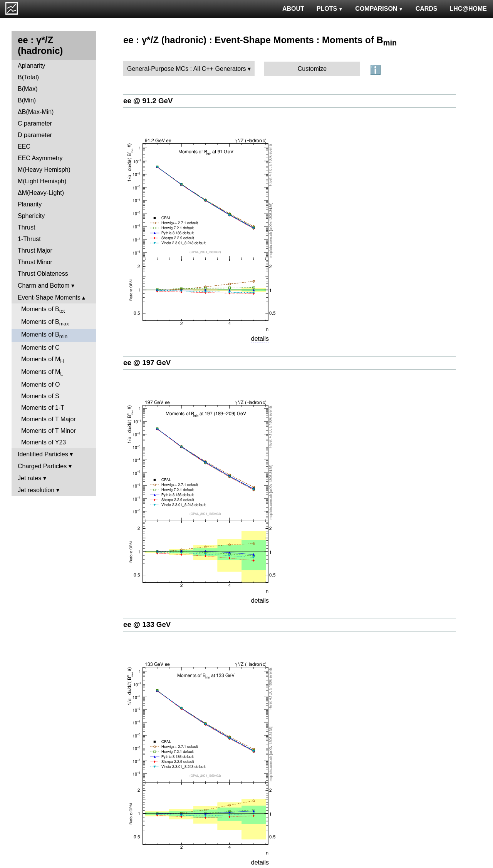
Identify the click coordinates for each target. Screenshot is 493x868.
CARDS (427, 9)
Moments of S (40, 396)
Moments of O (40, 385)
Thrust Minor (35, 262)
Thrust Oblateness (43, 274)
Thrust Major (35, 251)
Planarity (30, 204)
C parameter (35, 123)
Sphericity (31, 216)
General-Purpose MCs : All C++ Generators (187, 69)
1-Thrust (29, 239)
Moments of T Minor (49, 431)
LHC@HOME (468, 9)
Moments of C (40, 348)
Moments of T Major (49, 419)
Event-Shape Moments (49, 297)
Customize (312, 69)
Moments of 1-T (43, 408)
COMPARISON (379, 9)
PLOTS (330, 9)
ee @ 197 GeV (147, 363)
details (260, 339)
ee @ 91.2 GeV (148, 101)
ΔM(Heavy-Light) (41, 193)
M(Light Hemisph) (42, 181)
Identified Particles (43, 454)
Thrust (26, 227)
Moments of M (43, 360)
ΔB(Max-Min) (36, 112)
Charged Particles (42, 466)
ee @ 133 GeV (147, 624)
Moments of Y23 (44, 442)
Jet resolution (36, 490)
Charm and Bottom (44, 286)
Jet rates (29, 478)
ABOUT (293, 9)
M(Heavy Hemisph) (44, 170)
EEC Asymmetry (40, 158)
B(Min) (27, 100)
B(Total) (28, 77)
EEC (24, 147)
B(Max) (28, 89)
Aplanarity (31, 66)
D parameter (35, 135)
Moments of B (43, 310)
